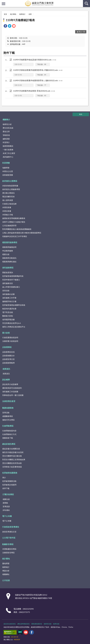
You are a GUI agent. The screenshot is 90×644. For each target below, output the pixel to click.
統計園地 (13, 14)
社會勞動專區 (8, 426)
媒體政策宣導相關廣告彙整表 (14, 218)
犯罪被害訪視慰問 (9, 485)
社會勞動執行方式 (9, 434)
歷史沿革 (6, 131)
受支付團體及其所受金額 (12, 463)
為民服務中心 (8, 157)
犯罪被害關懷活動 (9, 481)
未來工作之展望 (9, 153)
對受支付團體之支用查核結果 (14, 459)
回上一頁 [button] (82, 32)
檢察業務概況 (8, 146)
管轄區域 (6, 135)
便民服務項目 (8, 283)
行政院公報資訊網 (9, 204)
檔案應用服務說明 (9, 247)
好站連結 (6, 510)
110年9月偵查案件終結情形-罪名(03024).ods (34, 91)
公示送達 (6, 580)
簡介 (4, 477)
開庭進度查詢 (8, 272)
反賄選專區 (7, 347)
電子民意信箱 (8, 312)
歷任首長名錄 (8, 128)
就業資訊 (6, 369)
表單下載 (6, 488)
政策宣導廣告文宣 (9, 532)
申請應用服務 (8, 251)
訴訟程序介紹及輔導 (10, 384)
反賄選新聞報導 (8, 363)
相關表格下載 (8, 438)
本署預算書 (7, 207)
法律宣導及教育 (9, 401)
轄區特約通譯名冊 (9, 309)
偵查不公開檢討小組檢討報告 (14, 222)
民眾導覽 (6, 163)
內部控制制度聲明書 (10, 186)
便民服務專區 (8, 268)
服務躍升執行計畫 (9, 301)
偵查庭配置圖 (8, 175)
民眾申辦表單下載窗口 (11, 280)
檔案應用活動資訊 (9, 258)
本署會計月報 (8, 215)
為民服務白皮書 (8, 294)
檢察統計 (22, 14)
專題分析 (6, 571)
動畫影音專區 (8, 544)
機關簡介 (6, 120)
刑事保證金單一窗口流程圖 (13, 395)
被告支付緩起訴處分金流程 (13, 452)
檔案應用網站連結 (9, 262)
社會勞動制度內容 (9, 431)
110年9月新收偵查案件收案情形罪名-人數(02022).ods (38, 81)
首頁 (5, 14)
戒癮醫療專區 (8, 416)
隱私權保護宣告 (37, 624)
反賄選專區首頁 (8, 352)
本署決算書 (7, 211)
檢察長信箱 (48, 624)
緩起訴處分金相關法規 (11, 449)
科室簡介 (6, 142)
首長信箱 (6, 291)
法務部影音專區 (8, 553)
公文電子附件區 (9, 538)
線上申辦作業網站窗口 (11, 287)
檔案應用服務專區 (10, 242)
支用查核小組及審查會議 (12, 467)
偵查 (30, 14)
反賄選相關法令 (8, 356)
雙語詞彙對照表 (8, 197)
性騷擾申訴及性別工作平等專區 (15, 236)
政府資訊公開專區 (10, 181)
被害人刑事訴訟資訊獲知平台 (14, 327)
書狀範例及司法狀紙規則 (12, 388)
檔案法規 (6, 254)
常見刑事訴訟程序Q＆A (12, 323)
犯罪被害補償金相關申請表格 (14, 305)
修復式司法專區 (8, 420)
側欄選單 (4, 4)
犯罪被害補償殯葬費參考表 (13, 276)
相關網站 (6, 574)
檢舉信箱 (56, 624)
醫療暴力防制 (8, 316)
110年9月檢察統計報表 (20, 20)
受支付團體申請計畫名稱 (12, 456)
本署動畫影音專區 (9, 549)
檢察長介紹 (7, 124)
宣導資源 (6, 506)
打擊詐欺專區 (8, 494)
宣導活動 (6, 413)
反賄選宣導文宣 (8, 359)
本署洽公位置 (8, 171)
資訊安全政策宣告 (10, 624)
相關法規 (6, 499)
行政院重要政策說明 (10, 337)
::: (2, 2)
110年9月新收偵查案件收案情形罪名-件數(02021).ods (38, 70)
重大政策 (6, 333)
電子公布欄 (7, 516)
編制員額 (6, 139)
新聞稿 (5, 503)
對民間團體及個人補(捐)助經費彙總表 (17, 229)
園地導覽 (6, 563)
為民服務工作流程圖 (10, 392)
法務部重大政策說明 (10, 341)
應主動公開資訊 (8, 193)
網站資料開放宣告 (24, 624)
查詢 (86, 4)
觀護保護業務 (8, 408)
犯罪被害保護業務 (10, 473)
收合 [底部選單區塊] (81, 114)
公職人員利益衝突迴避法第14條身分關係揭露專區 (22, 233)
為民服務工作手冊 (9, 298)
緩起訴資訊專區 (9, 444)
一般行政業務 (8, 150)
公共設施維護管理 (9, 225)
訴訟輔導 (6, 380)
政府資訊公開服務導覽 (11, 189)
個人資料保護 (8, 200)
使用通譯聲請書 (8, 319)
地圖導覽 (6, 168)
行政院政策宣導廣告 (11, 527)
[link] (5, 26)
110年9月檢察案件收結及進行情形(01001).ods (35, 60)
